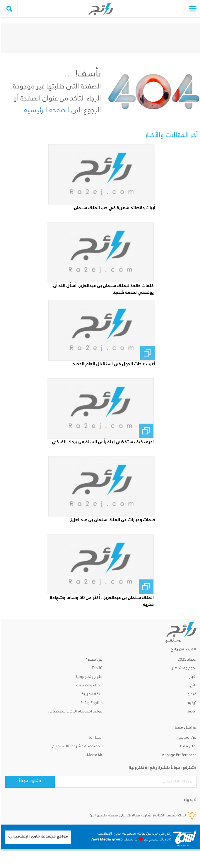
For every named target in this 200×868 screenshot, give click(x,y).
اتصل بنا (95, 738)
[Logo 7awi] (184, 837)
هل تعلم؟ (93, 660)
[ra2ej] (173, 632)
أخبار (192, 677)
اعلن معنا (187, 747)
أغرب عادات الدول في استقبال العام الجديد (113, 364)
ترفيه (191, 703)
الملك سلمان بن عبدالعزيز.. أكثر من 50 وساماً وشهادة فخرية (101, 601)
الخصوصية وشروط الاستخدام (76, 747)
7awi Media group (106, 840)
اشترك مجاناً (29, 782)
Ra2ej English (91, 703)
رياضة (191, 712)
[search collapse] (8, 9)
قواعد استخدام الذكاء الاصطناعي (74, 712)
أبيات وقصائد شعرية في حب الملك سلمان (114, 208)
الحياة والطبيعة (89, 686)
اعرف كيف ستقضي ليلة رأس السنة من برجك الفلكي (102, 442)
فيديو (191, 695)
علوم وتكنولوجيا (88, 677)
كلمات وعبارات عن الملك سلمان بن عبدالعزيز (112, 520)
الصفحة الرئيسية (46, 110)
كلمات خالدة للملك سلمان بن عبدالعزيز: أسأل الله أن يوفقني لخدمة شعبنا (103, 289)
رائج (192, 686)
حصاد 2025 (186, 660)
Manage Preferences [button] (178, 756)
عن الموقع (187, 738)
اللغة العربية (91, 695)
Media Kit (94, 756)
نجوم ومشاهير (183, 669)
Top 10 (96, 669)
